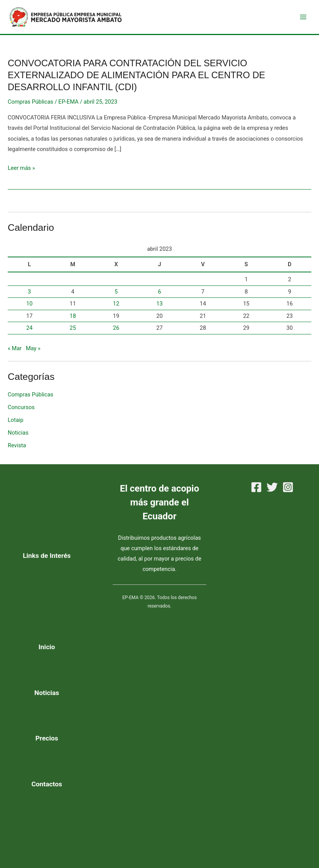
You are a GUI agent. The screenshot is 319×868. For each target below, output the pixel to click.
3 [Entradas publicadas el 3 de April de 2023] (29, 292)
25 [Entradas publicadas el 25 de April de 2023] (73, 328)
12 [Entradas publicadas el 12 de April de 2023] (116, 304)
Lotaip (16, 420)
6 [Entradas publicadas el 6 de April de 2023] (159, 292)
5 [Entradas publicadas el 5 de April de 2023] (116, 292)
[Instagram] (288, 487)
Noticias (18, 433)
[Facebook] (256, 487)
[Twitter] (272, 487)
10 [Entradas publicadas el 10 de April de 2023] (29, 304)
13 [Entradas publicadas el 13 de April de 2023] (159, 304)
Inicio (47, 647)
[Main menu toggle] (303, 17)
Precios (47, 738)
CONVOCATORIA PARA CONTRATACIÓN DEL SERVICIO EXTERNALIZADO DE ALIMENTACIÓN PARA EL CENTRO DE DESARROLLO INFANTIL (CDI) (136, 75)
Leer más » (21, 168)
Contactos (47, 784)
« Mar (15, 348)
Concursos (21, 407)
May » (33, 348)
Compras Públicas (30, 102)
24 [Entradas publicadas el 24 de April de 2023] (29, 328)
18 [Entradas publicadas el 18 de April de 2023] (73, 316)
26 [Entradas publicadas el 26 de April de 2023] (116, 328)
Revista (17, 445)
